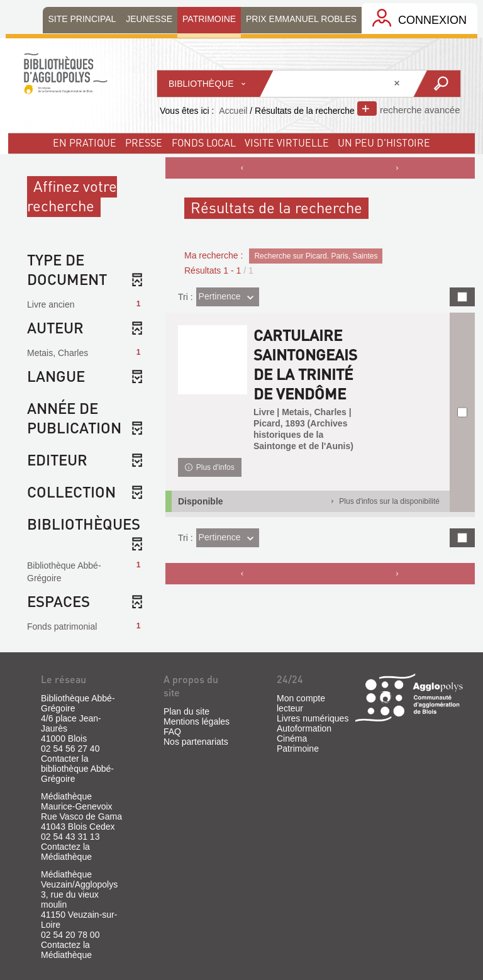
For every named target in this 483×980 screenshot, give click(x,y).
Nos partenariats (196, 742)
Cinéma (292, 738)
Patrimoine (298, 749)
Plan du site (186, 711)
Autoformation (304, 728)
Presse (144, 142)
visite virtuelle (287, 142)
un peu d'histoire (384, 142)
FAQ (172, 732)
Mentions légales (197, 721)
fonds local (204, 142)
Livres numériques (313, 718)
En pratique (85, 142)
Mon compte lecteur (301, 703)
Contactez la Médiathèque (66, 852)
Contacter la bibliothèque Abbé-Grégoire (77, 769)
